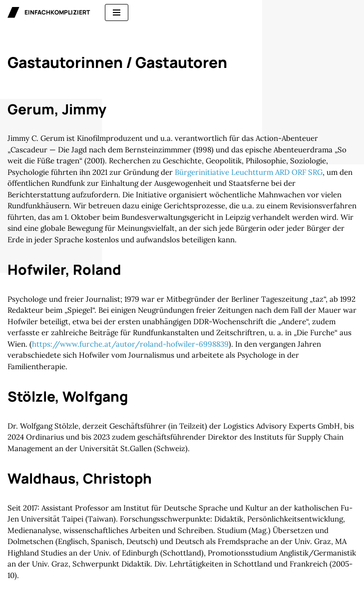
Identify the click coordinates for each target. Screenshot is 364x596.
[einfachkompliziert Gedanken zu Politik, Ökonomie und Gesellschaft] (49, 12)
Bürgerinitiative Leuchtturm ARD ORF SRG (249, 172)
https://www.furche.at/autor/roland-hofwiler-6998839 (130, 344)
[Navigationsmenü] (117, 12)
